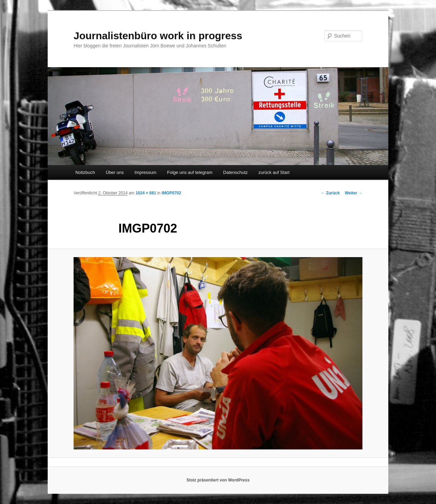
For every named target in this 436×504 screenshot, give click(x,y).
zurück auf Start (274, 172)
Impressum (145, 172)
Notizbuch (85, 172)
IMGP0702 (171, 193)
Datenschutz (235, 172)
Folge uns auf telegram (190, 172)
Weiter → (354, 193)
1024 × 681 (146, 193)
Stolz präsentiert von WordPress (218, 480)
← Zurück (330, 193)
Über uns (115, 172)
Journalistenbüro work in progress (158, 36)
